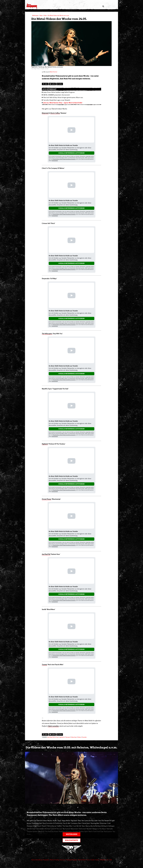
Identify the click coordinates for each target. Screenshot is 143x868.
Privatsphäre (46, 860)
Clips (57, 737)
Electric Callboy (55, 113)
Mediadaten (103, 860)
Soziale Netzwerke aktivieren (71, 153)
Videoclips (74, 737)
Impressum (63, 860)
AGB (111, 860)
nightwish (62, 737)
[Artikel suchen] (103, 6)
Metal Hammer (54, 72)
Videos (79, 737)
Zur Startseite (71, 840)
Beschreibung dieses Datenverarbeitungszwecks (64, 159)
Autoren (97, 860)
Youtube (84, 737)
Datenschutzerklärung (37, 860)
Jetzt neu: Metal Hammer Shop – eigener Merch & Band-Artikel (63, 103)
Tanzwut (44, 664)
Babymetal (45, 113)
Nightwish (45, 444)
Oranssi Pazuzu (47, 499)
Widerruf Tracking (55, 860)
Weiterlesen (72, 834)
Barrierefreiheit (82, 860)
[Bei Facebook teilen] (45, 84)
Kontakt (93, 860)
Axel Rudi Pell (46, 554)
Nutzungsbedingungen (72, 860)
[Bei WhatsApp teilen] (60, 84)
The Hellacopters (47, 334)
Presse (88, 860)
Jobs (108, 860)
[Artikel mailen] (52, 84)
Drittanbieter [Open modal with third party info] (55, 161)
